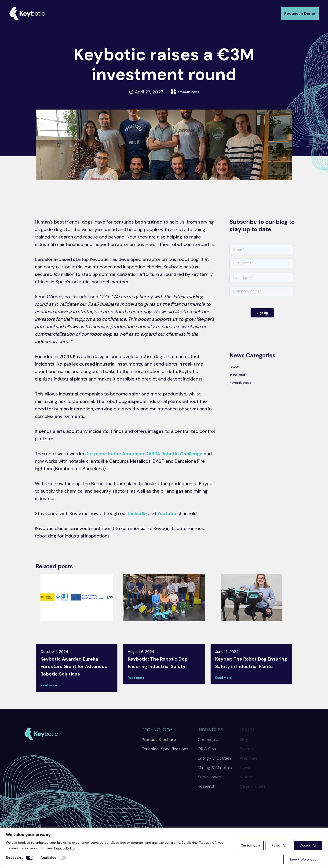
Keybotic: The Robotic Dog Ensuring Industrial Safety (163, 662)
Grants (237, 368)
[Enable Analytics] (62, 858)
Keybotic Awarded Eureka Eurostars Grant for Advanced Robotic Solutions (76, 670)
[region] (164, 848)
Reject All (279, 845)
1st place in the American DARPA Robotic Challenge (145, 454)
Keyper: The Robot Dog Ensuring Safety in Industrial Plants (246, 666)
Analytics (48, 857)
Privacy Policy (65, 848)
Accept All (308, 845)
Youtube (167, 513)
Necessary (15, 857)
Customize (249, 845)
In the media (243, 377)
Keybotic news (188, 92)
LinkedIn (138, 513)
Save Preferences (303, 859)
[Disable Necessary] (30, 858)
